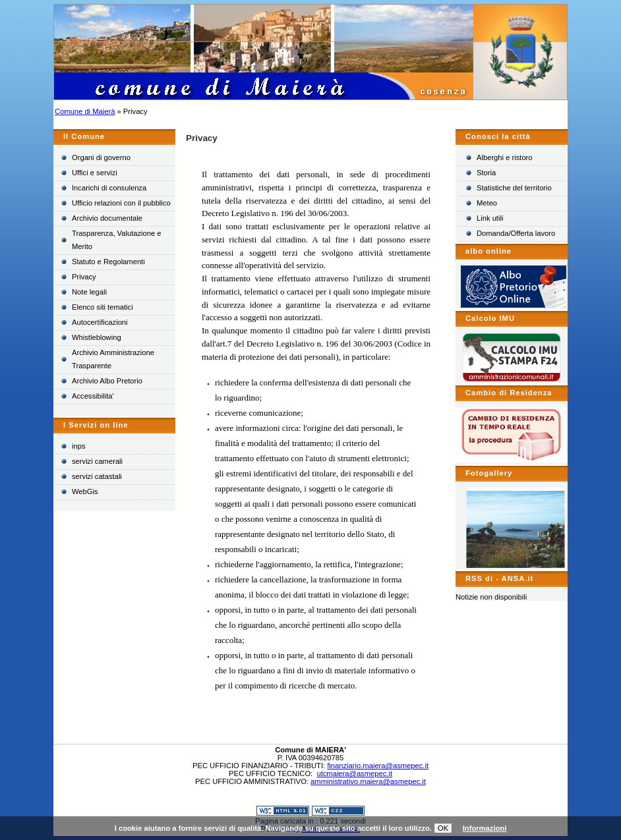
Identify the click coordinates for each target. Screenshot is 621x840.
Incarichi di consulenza (109, 188)
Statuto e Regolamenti (108, 262)
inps (79, 446)
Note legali (89, 292)
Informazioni (485, 828)
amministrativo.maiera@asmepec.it (368, 781)
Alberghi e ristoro (505, 157)
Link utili (490, 218)
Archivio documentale (107, 218)
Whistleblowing (97, 337)
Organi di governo (101, 157)
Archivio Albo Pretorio (107, 381)
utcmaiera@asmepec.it (354, 773)
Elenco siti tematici (103, 307)
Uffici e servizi (95, 173)
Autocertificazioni (100, 322)
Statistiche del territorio (514, 188)
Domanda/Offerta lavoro (516, 233)
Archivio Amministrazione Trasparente (113, 359)
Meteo (487, 203)
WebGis (85, 491)
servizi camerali (97, 461)
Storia (486, 173)
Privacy (84, 277)
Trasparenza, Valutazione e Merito (117, 240)
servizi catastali (97, 476)
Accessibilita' (93, 396)
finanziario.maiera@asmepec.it (378, 766)
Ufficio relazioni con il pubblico (121, 203)
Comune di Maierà (85, 111)
